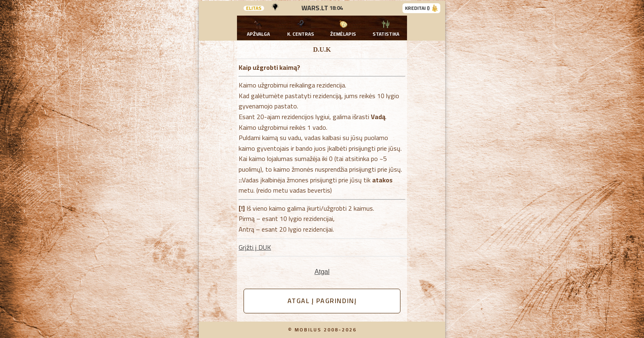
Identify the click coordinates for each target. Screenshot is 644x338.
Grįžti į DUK (255, 247)
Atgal (322, 272)
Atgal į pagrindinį (322, 301)
